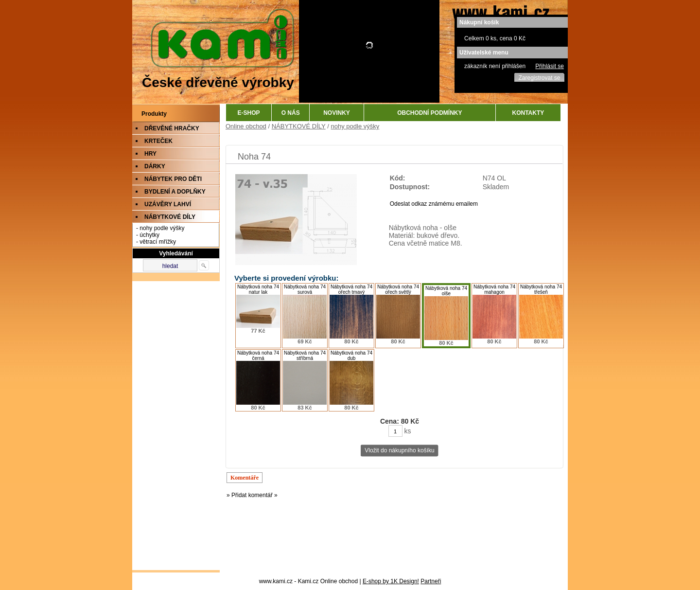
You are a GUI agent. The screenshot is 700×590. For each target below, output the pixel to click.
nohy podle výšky (355, 126)
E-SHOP (249, 113)
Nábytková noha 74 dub (351, 356)
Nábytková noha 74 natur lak (258, 289)
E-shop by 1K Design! (391, 581)
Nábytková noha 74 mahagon (494, 289)
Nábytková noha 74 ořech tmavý (351, 289)
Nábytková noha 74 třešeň (541, 289)
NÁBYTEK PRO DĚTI (173, 179)
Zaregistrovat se (539, 78)
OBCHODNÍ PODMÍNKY (429, 113)
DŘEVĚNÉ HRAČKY (172, 128)
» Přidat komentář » (252, 495)
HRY (150, 154)
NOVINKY (337, 113)
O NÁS (291, 113)
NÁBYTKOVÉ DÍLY (170, 217)
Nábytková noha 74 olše (446, 291)
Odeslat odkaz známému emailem (434, 204)
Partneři (431, 581)
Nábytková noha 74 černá (258, 356)
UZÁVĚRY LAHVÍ (168, 204)
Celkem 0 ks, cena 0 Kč (495, 38)
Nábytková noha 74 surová (305, 289)
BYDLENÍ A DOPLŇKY (175, 192)
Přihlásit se (550, 66)
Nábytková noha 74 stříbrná (305, 356)
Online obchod (246, 126)
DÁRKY (155, 166)
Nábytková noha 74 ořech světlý (398, 289)
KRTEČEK (158, 141)
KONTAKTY (528, 113)
